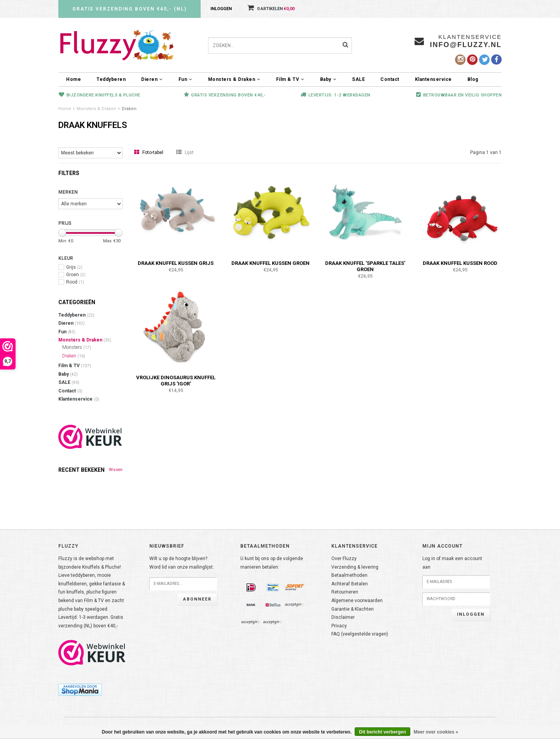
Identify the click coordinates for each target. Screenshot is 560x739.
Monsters (77, 347)
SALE (358, 79)
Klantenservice (433, 79)
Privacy (339, 626)
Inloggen (221, 9)
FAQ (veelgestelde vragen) (360, 634)
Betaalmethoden (349, 575)
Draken (129, 109)
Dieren (152, 79)
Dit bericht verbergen (382, 732)
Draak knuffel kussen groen (270, 263)
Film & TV (290, 79)
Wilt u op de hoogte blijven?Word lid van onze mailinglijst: (182, 563)
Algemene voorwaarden (357, 601)
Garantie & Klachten (353, 609)
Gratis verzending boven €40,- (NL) (129, 9)
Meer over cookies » (436, 732)
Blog (473, 79)
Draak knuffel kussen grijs (176, 263)
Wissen (116, 470)
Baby (328, 79)
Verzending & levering (355, 567)
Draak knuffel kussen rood (460, 263)
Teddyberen (111, 79)
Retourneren (345, 592)
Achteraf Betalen (350, 584)
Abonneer (197, 599)
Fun (185, 79)
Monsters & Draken (234, 79)
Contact (390, 79)
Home (73, 79)
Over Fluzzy (344, 559)
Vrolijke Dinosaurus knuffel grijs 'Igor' (176, 381)
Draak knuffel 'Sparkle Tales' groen (365, 266)
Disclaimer (343, 617)
